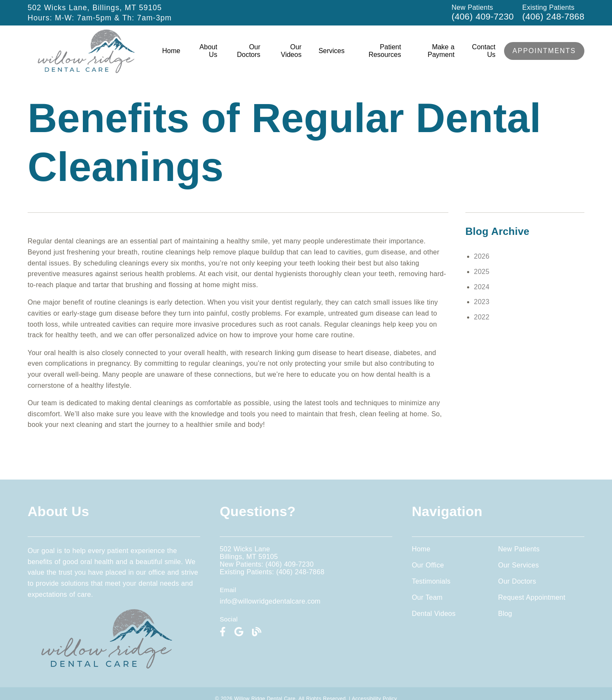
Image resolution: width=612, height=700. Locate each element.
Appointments (544, 51)
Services (331, 51)
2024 (482, 287)
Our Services (518, 565)
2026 (482, 256)
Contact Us (484, 51)
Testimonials (431, 581)
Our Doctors (248, 51)
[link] (86, 71)
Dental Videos (434, 614)
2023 (482, 302)
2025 (482, 272)
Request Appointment (532, 597)
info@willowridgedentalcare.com (270, 601)
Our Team (427, 597)
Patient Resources (385, 51)
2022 (482, 317)
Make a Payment (441, 51)
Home (171, 51)
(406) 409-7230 (483, 16)
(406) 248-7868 (553, 16)
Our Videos (291, 51)
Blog (505, 614)
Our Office (428, 565)
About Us (208, 51)
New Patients (519, 549)
